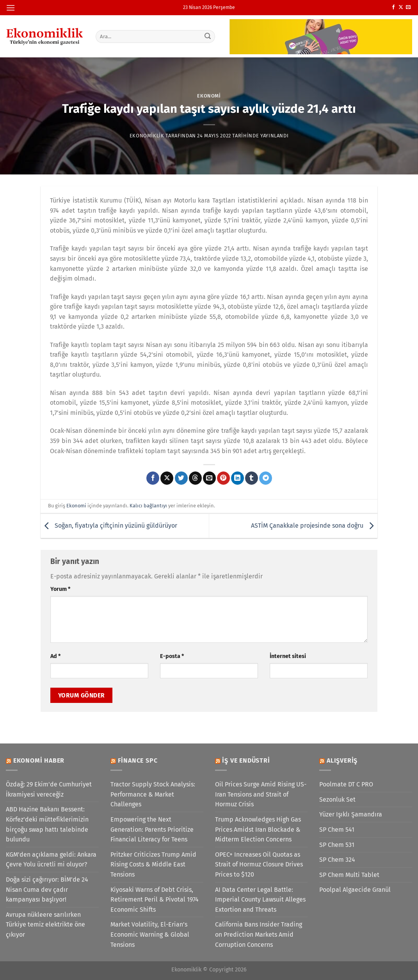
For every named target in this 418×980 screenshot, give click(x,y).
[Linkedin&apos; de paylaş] (237, 478)
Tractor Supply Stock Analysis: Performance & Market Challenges (153, 794)
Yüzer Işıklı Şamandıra (351, 814)
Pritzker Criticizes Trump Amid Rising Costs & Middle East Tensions (153, 864)
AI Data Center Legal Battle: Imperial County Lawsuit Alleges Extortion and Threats (260, 900)
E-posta (172, 656)
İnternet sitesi (288, 656)
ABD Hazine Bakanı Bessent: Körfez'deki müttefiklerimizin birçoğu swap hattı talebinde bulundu (47, 824)
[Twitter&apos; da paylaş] (181, 478)
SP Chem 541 (337, 830)
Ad (55, 656)
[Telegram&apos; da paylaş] (266, 478)
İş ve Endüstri (246, 760)
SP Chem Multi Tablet (349, 875)
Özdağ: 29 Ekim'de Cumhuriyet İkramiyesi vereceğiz (49, 789)
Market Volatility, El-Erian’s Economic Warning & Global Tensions (150, 934)
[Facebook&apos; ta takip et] (393, 7)
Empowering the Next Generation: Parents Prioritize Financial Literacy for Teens (152, 829)
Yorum (60, 589)
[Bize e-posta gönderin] (408, 7)
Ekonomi (209, 96)
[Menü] (11, 8)
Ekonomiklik (147, 136)
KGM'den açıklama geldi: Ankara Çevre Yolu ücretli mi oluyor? (51, 860)
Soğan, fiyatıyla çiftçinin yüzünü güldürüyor (109, 526)
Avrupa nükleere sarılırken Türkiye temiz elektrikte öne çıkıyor (45, 925)
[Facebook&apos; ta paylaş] (153, 478)
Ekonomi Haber (39, 760)
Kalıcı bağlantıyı (148, 506)
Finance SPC (138, 760)
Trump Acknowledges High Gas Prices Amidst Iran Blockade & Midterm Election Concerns (258, 829)
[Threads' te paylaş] (195, 478)
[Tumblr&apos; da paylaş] (252, 478)
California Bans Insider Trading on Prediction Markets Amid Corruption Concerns (259, 934)
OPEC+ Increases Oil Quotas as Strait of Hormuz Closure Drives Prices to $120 (259, 864)
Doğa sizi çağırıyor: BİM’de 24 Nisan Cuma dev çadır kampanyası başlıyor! (47, 889)
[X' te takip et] (401, 7)
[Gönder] (208, 36)
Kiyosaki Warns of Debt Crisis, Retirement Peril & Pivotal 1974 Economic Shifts (155, 900)
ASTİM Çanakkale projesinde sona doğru (314, 526)
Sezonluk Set (337, 799)
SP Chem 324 (337, 860)
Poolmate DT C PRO (346, 784)
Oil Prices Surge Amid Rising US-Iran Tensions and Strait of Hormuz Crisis (261, 794)
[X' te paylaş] (167, 478)
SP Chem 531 (337, 845)
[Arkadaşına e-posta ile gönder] (209, 478)
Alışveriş (342, 760)
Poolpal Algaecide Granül (355, 890)
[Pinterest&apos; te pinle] (223, 478)
